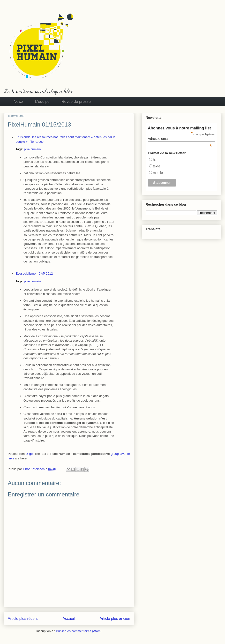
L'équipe (42, 101)
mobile (158, 173)
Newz (18, 101)
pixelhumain (32, 149)
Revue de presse (76, 101)
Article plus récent (23, 618)
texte (157, 166)
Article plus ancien (115, 618)
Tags (19, 149)
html (156, 160)
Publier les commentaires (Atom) (79, 631)
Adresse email (180, 139)
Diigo (29, 454)
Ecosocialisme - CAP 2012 (34, 273)
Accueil (69, 618)
